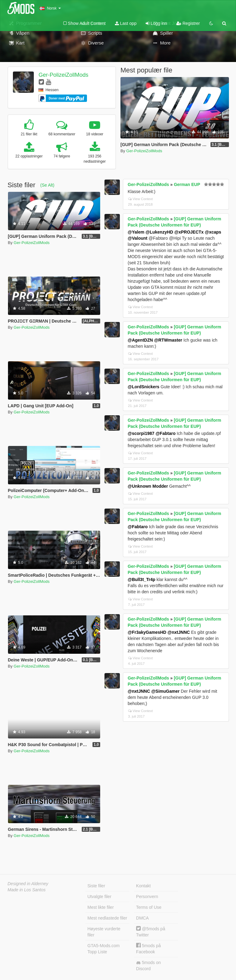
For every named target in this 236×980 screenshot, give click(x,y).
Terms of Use (149, 907)
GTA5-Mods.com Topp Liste (104, 949)
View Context (141, 199)
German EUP (187, 184)
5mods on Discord (148, 966)
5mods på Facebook (148, 949)
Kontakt (143, 886)
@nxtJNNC (179, 632)
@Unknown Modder (148, 486)
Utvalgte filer (100, 897)
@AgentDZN (140, 340)
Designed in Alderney (28, 884)
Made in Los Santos (27, 890)
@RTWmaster (168, 340)
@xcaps (213, 232)
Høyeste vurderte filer (104, 932)
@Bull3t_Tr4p (142, 579)
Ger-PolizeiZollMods (63, 75)
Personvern (147, 897)
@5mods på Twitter (151, 932)
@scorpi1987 (141, 433)
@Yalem (136, 232)
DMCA (142, 918)
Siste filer (96, 886)
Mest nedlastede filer (107, 918)
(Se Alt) (47, 185)
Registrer (188, 23)
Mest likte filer (101, 907)
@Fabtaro (165, 433)
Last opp (126, 23)
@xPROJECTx (189, 232)
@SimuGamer (165, 691)
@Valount (138, 238)
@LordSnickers (144, 387)
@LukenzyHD (159, 232)
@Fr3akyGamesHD (147, 632)
